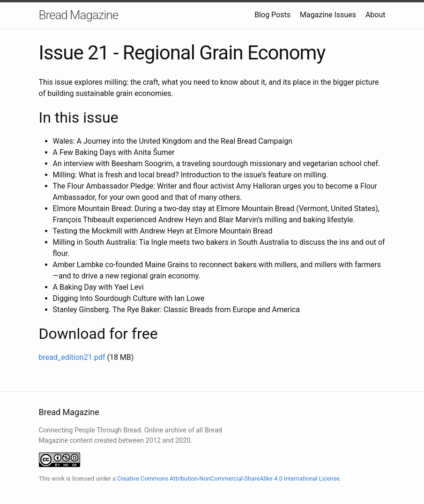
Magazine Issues (328, 15)
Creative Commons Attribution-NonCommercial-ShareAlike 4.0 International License (228, 478)
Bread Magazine (79, 15)
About (376, 15)
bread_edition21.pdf (72, 357)
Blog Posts (272, 15)
